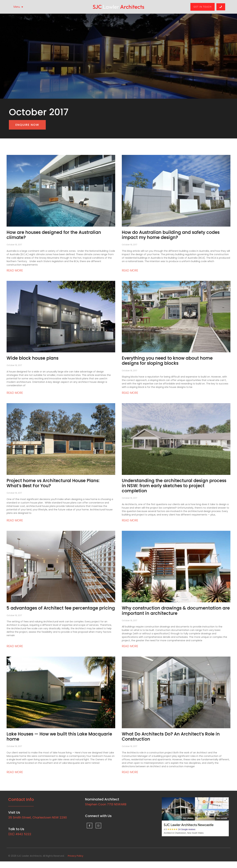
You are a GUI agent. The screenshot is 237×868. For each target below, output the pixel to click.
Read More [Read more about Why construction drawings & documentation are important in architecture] (130, 646)
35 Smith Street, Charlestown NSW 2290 (38, 817)
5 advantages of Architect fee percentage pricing (61, 608)
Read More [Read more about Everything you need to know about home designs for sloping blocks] (130, 393)
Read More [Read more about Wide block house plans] (15, 393)
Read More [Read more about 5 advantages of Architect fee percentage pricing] (15, 646)
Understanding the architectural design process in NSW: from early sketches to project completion (174, 486)
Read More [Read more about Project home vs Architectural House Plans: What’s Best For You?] (15, 520)
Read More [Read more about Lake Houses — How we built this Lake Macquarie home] (15, 772)
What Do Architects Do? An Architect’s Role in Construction (171, 737)
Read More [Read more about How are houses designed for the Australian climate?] (15, 270)
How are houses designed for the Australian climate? (54, 235)
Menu (18, 7)
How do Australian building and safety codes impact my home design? (171, 235)
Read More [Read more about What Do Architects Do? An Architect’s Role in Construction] (130, 772)
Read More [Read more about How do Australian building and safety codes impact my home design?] (130, 270)
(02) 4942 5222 (20, 834)
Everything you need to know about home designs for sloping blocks (167, 361)
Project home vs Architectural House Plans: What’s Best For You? (53, 483)
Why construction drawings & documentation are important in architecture (176, 611)
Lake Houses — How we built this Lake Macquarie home (59, 737)
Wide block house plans (33, 358)
